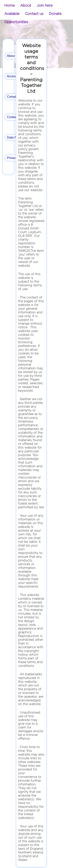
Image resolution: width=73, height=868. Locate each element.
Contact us (34, 14)
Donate (55, 14)
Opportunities (16, 22)
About (26, 6)
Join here (45, 6)
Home (10, 6)
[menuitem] (10, 6)
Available (12, 14)
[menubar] (36, 14)
